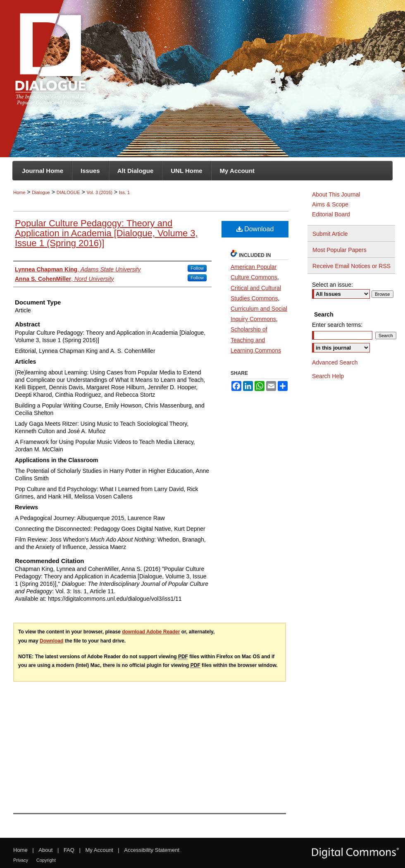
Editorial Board (331, 214)
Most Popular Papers (339, 250)
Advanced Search (335, 362)
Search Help (328, 376)
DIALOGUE (68, 192)
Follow (197, 268)
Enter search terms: (337, 325)
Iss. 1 (124, 192)
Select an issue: (332, 285)
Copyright (46, 860)
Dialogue (41, 192)
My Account (99, 850)
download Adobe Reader (151, 632)
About (45, 850)
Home (19, 192)
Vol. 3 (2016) (100, 192)
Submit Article (330, 234)
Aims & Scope (330, 204)
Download (255, 229)
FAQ (69, 850)
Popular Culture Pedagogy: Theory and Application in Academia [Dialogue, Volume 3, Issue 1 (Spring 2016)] (106, 233)
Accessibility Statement (152, 850)
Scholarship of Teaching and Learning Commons (256, 340)
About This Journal (336, 194)
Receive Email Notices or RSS (351, 266)
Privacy (21, 860)
